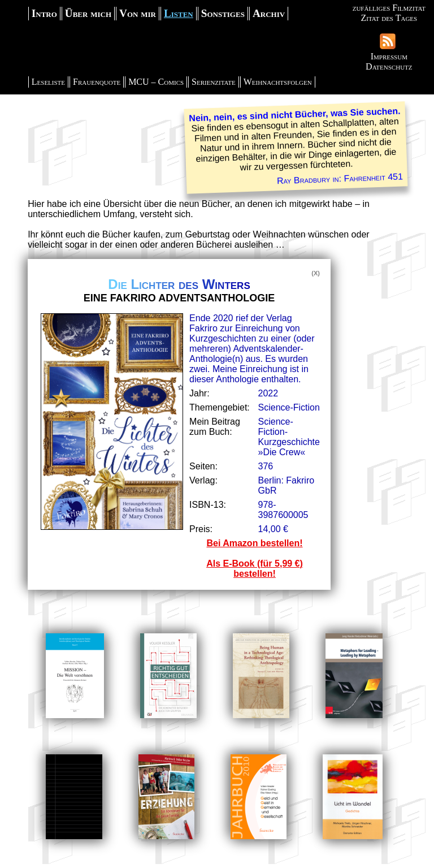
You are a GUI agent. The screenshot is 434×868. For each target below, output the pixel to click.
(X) (316, 273)
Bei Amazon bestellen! (254, 543)
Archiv (269, 13)
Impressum (389, 56)
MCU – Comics (156, 82)
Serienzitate (214, 82)
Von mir (138, 13)
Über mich (88, 13)
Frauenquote (97, 82)
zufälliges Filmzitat (389, 8)
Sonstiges (223, 13)
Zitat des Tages (389, 18)
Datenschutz (389, 66)
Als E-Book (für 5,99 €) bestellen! (255, 569)
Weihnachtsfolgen (278, 82)
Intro (44, 13)
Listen (179, 13)
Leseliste (48, 82)
